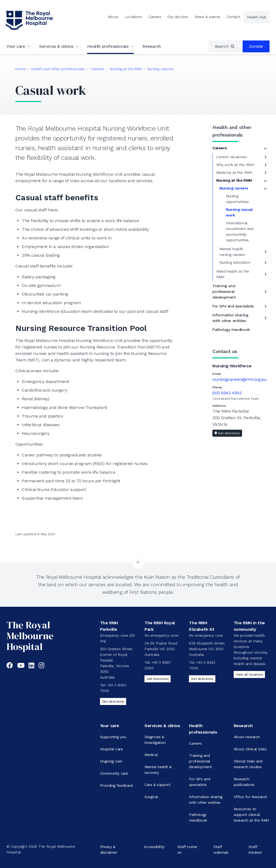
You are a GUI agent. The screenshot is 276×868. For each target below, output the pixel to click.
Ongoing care (111, 761)
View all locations (249, 674)
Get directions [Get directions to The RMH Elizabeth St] (202, 679)
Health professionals (108, 46)
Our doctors (178, 17)
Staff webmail (221, 849)
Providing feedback (116, 785)
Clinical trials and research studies (248, 764)
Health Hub (257, 17)
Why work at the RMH (235, 165)
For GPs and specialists (233, 306)
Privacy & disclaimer (109, 849)
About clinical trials (250, 749)
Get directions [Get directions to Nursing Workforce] (227, 433)
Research (152, 46)
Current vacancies (231, 157)
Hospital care (111, 749)
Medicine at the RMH (234, 172)
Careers (155, 17)
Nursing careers (161, 69)
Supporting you (113, 737)
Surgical (151, 797)
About (113, 17)
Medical (151, 755)
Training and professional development (224, 291)
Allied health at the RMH (233, 274)
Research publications (244, 782)
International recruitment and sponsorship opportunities (240, 231)
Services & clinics (56, 46)
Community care (114, 773)
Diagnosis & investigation (155, 740)
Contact (234, 17)
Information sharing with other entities (230, 318)
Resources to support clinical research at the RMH (251, 815)
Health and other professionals (58, 69)
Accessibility (154, 846)
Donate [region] (256, 46)
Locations (133, 17)
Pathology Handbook (231, 330)
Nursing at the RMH (126, 69)
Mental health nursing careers (232, 252)
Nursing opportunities (237, 199)
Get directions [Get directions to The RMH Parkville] (113, 701)
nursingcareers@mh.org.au (239, 379)
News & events (207, 17)
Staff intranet (255, 849)
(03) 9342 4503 (227, 393)
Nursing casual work (239, 212)
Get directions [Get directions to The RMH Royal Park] (158, 679)
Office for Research (250, 797)
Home (20, 69)
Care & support (157, 785)
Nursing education (235, 262)
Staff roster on (187, 849)
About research (247, 737)
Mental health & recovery (158, 770)
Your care (16, 46)
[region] (225, 46)
